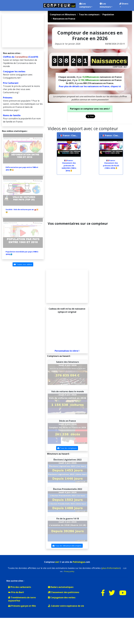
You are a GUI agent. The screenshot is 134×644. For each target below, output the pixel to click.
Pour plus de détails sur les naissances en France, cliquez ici (90, 86)
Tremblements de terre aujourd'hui (22, 599)
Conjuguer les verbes (14, 71)
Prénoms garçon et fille (22, 606)
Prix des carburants (20, 587)
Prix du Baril (16, 592)
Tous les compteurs (67, 448)
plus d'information (111, 568)
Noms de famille (12, 115)
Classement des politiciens (64, 592)
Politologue (79, 562)
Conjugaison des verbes (62, 597)
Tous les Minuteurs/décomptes (67, 546)
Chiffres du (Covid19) (21, 57)
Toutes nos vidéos (23, 264)
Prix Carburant (11, 83)
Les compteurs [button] (86, 5)
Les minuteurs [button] (106, 5)
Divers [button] (124, 5)
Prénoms (8, 98)
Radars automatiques (61, 587)
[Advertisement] (90, 199)
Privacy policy (69, 571)
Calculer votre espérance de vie (66, 606)
